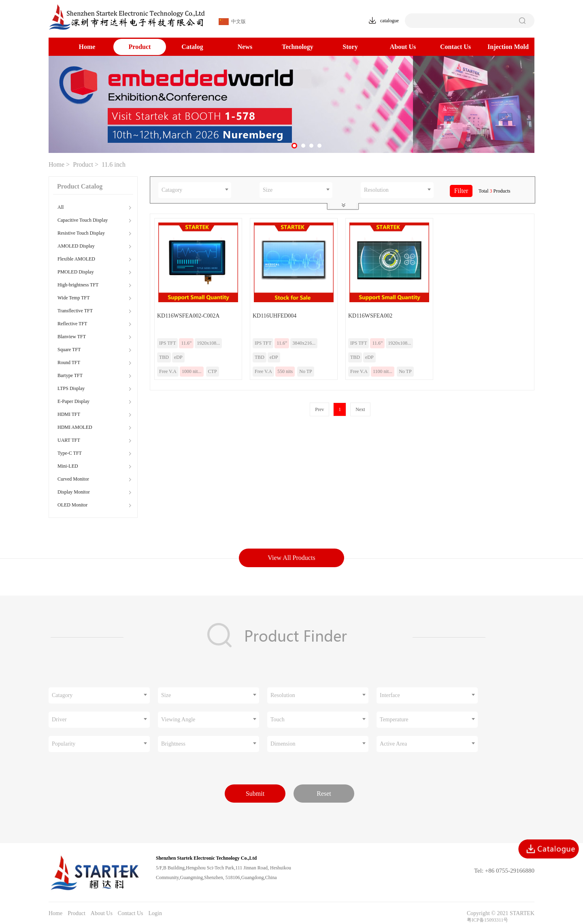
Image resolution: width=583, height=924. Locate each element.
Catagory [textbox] (172, 190)
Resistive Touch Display (81, 233)
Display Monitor (74, 492)
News (245, 47)
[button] (294, 146)
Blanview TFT (72, 337)
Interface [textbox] (390, 695)
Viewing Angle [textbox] (178, 719)
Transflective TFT (75, 311)
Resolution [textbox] (376, 190)
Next (360, 409)
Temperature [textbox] (394, 719)
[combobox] (195, 190)
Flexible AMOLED (76, 259)
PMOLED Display (76, 272)
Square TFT (69, 350)
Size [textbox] (268, 190)
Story (350, 47)
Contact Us (455, 47)
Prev (319, 409)
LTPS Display (71, 388)
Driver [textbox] (59, 719)
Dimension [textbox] (283, 744)
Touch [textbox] (278, 719)
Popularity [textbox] (64, 744)
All (61, 207)
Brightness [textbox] (173, 744)
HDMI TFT (69, 414)
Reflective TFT (72, 324)
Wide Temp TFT (74, 298)
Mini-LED (68, 466)
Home (87, 47)
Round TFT (69, 362)
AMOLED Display (76, 246)
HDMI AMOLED (75, 427)
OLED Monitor (72, 505)
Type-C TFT (70, 453)
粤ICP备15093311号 (487, 920)
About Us (403, 47)
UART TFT (69, 440)
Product (140, 47)
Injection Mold (508, 47)
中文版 (232, 22)
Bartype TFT (70, 375)
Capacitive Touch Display (83, 220)
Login (155, 913)
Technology (298, 47)
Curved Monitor (73, 479)
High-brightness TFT (78, 285)
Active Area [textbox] (393, 744)
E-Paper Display (73, 401)
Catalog (192, 47)
